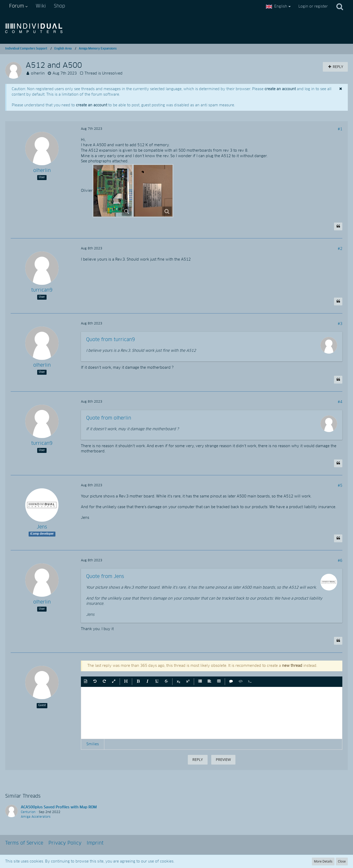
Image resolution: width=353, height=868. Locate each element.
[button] (86, 682)
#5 (340, 486)
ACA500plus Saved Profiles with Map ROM (59, 807)
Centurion (28, 812)
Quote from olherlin (109, 418)
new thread (292, 666)
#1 (340, 129)
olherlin (38, 73)
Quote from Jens (105, 577)
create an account (280, 89)
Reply (198, 759)
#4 (340, 402)
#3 (340, 324)
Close (342, 861)
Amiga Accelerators (36, 817)
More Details (323, 861)
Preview (223, 759)
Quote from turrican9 (111, 340)
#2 (340, 249)
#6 (340, 561)
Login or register (313, 7)
